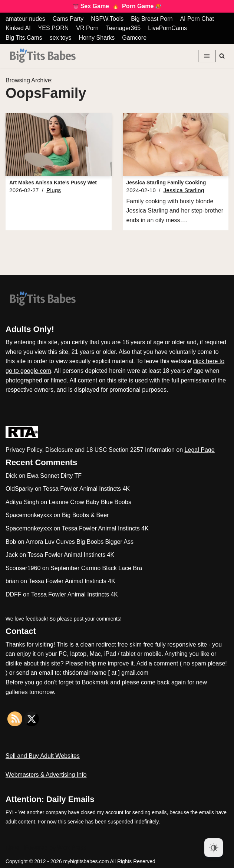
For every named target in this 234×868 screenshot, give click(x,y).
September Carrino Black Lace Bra (96, 568)
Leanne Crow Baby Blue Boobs (90, 502)
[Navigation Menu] (207, 56)
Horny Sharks (97, 38)
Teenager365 (123, 28)
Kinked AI (18, 28)
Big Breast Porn (152, 19)
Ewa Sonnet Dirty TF (54, 476)
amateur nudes (25, 19)
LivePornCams (167, 28)
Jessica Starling (184, 190)
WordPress (72, 848)
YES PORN (54, 28)
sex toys (61, 38)
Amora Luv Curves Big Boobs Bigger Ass (80, 542)
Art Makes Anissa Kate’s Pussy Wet (53, 183)
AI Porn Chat (197, 19)
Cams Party (68, 19)
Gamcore (134, 38)
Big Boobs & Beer (85, 515)
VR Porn (87, 28)
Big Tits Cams (24, 38)
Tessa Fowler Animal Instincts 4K (86, 489)
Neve (12, 848)
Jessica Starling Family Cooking (166, 183)
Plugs (54, 190)
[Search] (222, 56)
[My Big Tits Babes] (43, 56)
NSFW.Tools (107, 19)
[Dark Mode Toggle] (214, 848)
